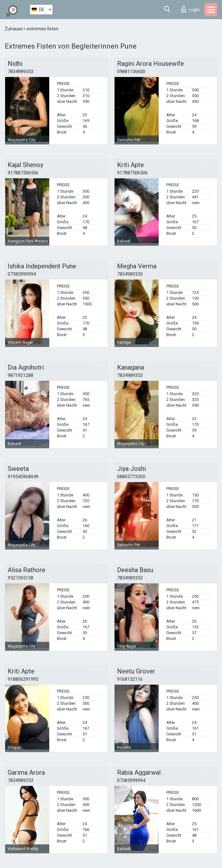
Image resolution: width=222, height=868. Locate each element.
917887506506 (23, 173)
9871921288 (20, 375)
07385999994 (22, 274)
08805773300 (131, 477)
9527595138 (20, 578)
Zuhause (14, 29)
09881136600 (131, 72)
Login (190, 9)
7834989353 (20, 72)
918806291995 (23, 679)
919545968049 (23, 477)
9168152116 (130, 679)
